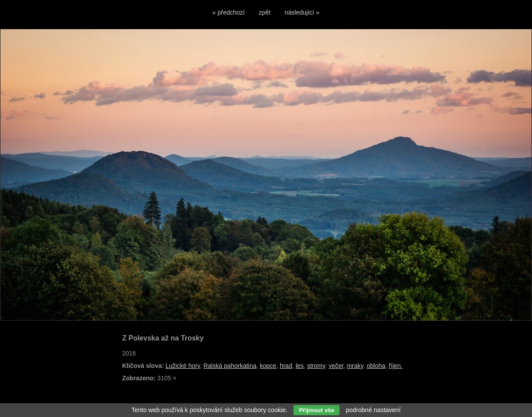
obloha (376, 366)
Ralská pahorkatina (230, 366)
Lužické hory (183, 366)
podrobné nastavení (373, 410)
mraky (355, 366)
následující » (302, 12)
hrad (286, 366)
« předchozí (229, 12)
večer (336, 366)
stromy (316, 366)
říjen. (395, 366)
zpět (265, 12)
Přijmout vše (316, 410)
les (300, 366)
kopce (268, 366)
